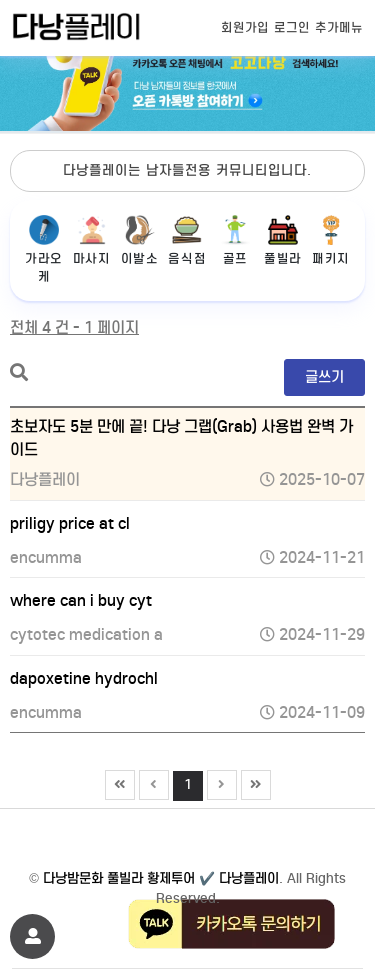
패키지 (331, 240)
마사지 (92, 240)
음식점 (187, 240)
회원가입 (245, 27)
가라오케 (44, 249)
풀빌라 (283, 240)
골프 (235, 240)
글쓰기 (324, 377)
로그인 (292, 27)
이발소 (140, 240)
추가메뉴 (339, 27)
